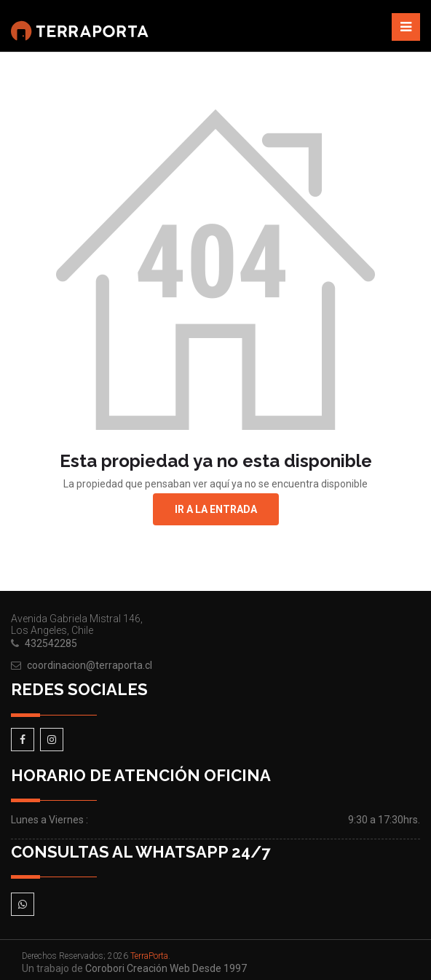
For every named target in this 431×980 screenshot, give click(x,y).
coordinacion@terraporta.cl (90, 665)
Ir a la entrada (216, 509)
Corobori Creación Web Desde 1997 (166, 968)
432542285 (51, 643)
